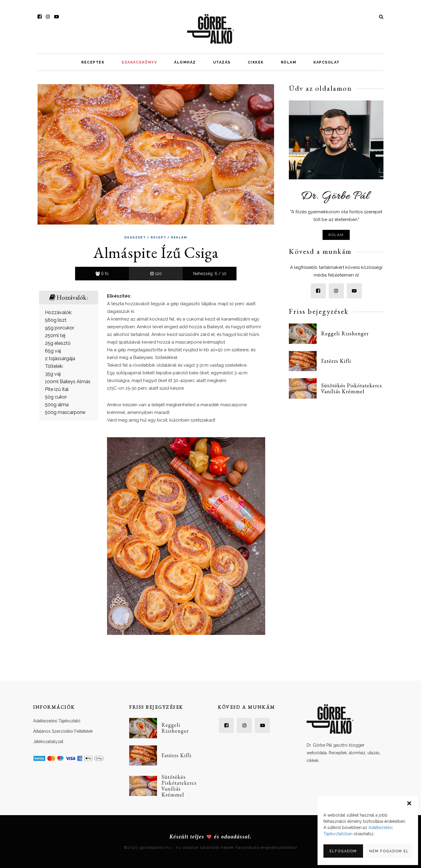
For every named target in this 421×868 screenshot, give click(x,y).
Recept (159, 238)
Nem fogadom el (389, 851)
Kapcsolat (327, 62)
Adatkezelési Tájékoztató (57, 721)
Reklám (179, 238)
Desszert (135, 238)
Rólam (289, 62)
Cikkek (256, 62)
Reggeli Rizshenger (345, 333)
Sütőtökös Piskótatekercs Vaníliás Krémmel (352, 388)
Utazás (222, 62)
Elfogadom (343, 851)
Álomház (185, 62)
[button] (409, 803)
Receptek (93, 62)
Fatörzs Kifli (336, 361)
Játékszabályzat (48, 742)
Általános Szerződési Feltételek (63, 731)
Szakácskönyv (139, 62)
